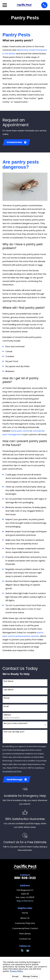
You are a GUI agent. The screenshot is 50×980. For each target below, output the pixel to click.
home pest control (20, 431)
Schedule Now (17, 142)
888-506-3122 (25, 878)
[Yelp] (22, 950)
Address (7, 715)
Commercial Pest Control (25, 928)
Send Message (17, 779)
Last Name (9, 690)
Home (25, 913)
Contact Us (25, 939)
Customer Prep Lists (25, 923)
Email (6, 706)
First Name (9, 681)
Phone (7, 698)
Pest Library (25, 934)
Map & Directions (25, 901)
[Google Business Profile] (28, 950)
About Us (25, 918)
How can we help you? (14, 732)
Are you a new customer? (16, 723)
